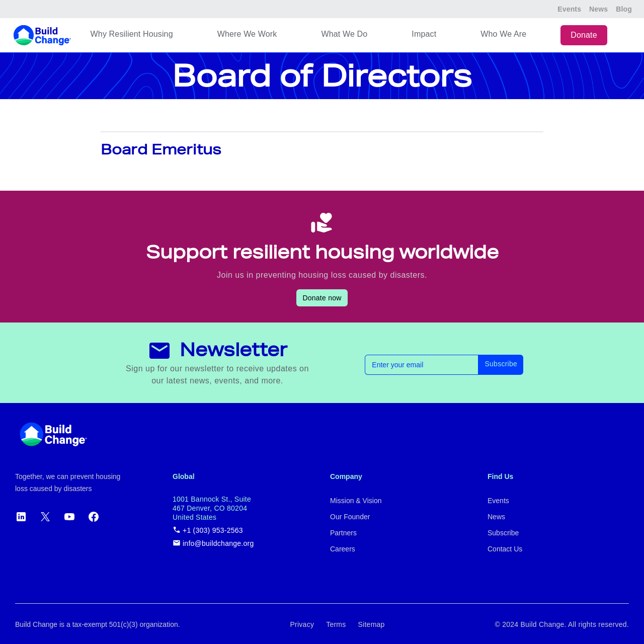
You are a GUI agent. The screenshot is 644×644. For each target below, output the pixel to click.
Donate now (322, 298)
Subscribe (501, 364)
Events (569, 9)
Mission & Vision (356, 501)
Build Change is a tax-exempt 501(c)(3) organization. (98, 624)
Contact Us (505, 549)
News (598, 9)
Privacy (302, 624)
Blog (624, 9)
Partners (343, 533)
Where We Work (247, 34)
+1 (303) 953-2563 (208, 530)
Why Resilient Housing (132, 34)
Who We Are (503, 34)
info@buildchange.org (213, 543)
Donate (584, 35)
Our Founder (350, 517)
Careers (343, 549)
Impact (424, 34)
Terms (336, 624)
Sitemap (372, 624)
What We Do (344, 34)
